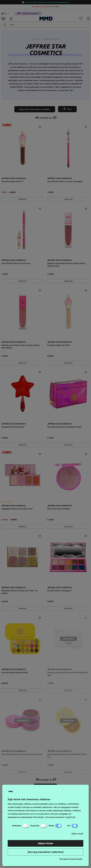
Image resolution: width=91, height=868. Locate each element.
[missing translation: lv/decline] (46, 852)
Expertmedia (76, 859)
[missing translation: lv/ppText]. (61, 817)
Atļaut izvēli (77, 834)
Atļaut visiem (45, 843)
